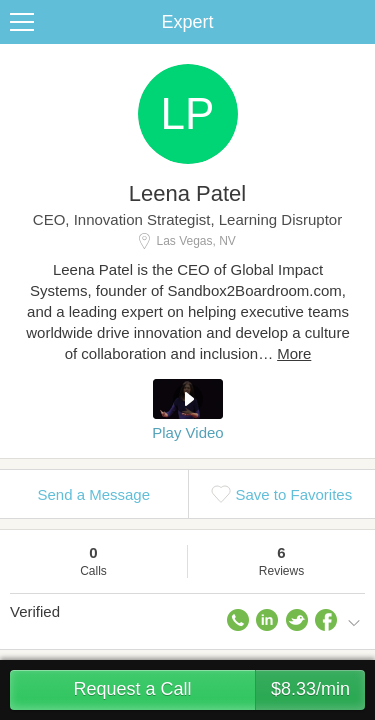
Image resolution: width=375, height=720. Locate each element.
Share (355, 22)
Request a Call (219, 690)
